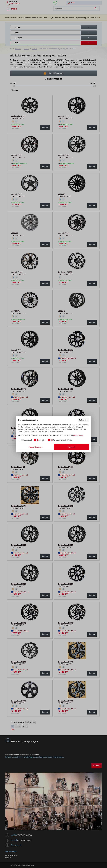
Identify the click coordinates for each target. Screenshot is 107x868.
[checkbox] (25, 440)
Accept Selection (36, 447)
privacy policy (78, 435)
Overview (83, 420)
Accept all (72, 447)
